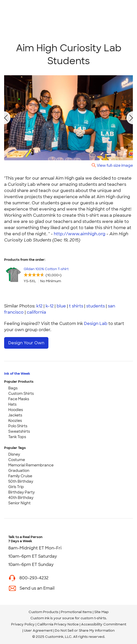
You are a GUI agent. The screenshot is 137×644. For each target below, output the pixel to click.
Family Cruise (20, 476)
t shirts (76, 306)
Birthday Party (22, 492)
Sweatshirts (19, 431)
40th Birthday (21, 498)
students (96, 306)
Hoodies (16, 410)
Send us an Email (37, 588)
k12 (39, 306)
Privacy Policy (23, 624)
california (36, 312)
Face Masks (19, 399)
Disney (14, 454)
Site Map (101, 612)
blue (61, 306)
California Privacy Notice (58, 624)
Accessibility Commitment (104, 624)
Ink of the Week (17, 374)
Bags (13, 388)
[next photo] (131, 118)
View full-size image (115, 165)
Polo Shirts (18, 426)
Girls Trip (16, 487)
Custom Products (44, 612)
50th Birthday (21, 481)
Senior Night (19, 503)
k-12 (50, 306)
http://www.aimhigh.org (80, 234)
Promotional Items (76, 612)
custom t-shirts (93, 618)
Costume (17, 460)
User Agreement (38, 630)
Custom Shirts (21, 394)
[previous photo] (6, 118)
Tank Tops (17, 437)
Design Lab (96, 324)
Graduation (19, 471)
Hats (12, 404)
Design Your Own (26, 343)
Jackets (15, 415)
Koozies (15, 421)
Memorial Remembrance (31, 465)
